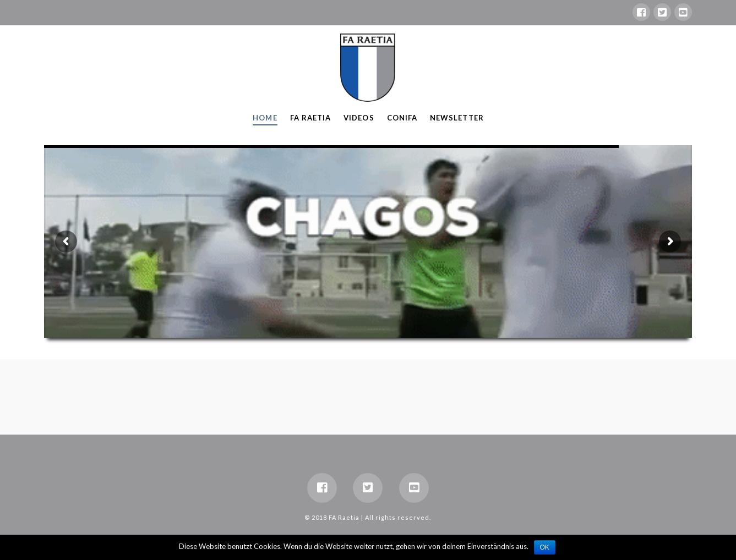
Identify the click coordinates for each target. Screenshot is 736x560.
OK (545, 547)
